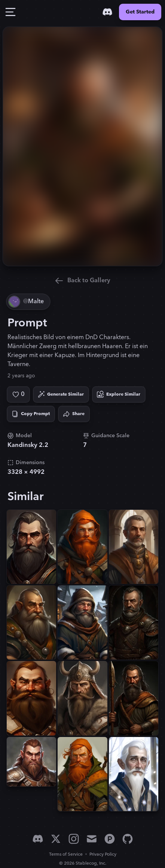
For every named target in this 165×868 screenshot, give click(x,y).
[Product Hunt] (110, 839)
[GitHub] (128, 839)
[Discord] (107, 12)
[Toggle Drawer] (10, 12)
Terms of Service (66, 854)
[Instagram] (74, 839)
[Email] (92, 839)
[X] (56, 839)
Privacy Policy (103, 854)
